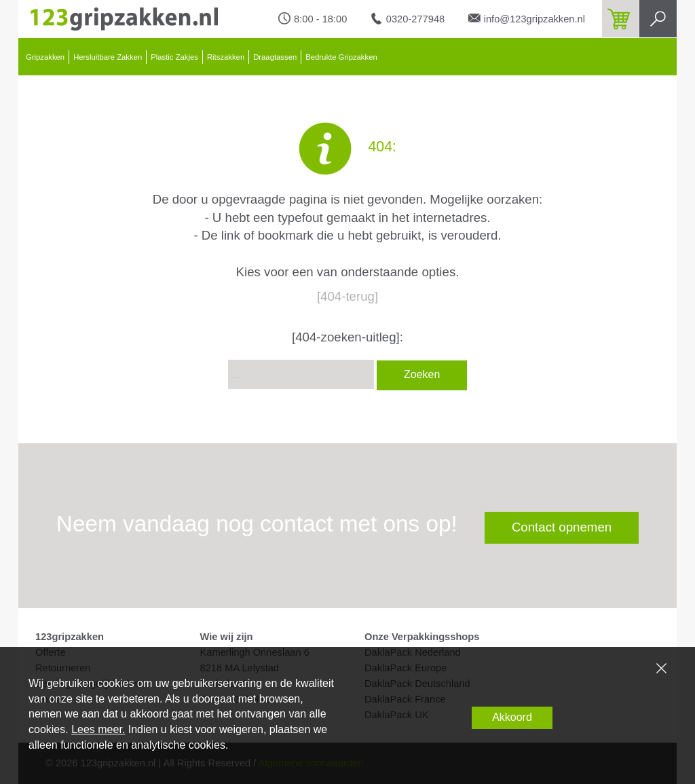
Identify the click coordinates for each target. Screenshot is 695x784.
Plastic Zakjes (174, 57)
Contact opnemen (562, 527)
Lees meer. (98, 729)
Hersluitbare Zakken (108, 57)
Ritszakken (226, 57)
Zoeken (422, 374)
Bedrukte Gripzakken (341, 57)
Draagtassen (275, 57)
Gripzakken (45, 57)
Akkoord (512, 717)
